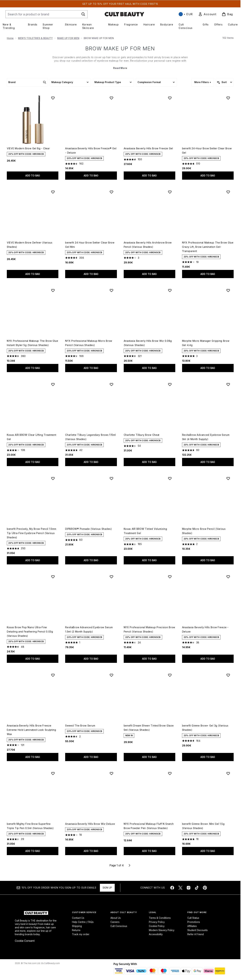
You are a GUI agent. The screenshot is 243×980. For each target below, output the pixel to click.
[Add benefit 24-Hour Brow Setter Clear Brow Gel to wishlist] (228, 98)
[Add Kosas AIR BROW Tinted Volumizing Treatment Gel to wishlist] (170, 478)
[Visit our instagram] (189, 888)
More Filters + (203, 82)
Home (10, 38)
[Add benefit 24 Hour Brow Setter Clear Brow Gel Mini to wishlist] (111, 192)
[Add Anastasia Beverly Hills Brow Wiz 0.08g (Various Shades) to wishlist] (170, 290)
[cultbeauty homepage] (124, 14)
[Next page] (129, 865)
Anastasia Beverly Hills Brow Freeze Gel (148, 148)
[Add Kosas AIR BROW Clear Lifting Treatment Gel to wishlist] (53, 384)
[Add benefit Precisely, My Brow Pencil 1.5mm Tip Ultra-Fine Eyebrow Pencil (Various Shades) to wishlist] (53, 478)
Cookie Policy (157, 926)
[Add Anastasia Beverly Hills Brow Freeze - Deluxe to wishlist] (228, 577)
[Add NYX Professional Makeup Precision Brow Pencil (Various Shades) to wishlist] (170, 577)
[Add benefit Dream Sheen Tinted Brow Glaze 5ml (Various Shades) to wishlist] (170, 675)
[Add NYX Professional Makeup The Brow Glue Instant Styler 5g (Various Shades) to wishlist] (53, 290)
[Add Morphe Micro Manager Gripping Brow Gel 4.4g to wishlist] (228, 290)
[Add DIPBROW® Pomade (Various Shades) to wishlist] (111, 478)
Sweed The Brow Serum (80, 726)
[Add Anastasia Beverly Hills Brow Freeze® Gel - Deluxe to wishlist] (111, 98)
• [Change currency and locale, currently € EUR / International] (186, 14)
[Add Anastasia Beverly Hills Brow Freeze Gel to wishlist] (170, 98)
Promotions (194, 922)
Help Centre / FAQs (83, 922)
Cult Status (193, 918)
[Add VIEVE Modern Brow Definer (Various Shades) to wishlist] (53, 192)
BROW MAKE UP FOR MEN (120, 48)
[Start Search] (83, 14)
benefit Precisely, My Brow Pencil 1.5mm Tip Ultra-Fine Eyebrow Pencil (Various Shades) (31, 533)
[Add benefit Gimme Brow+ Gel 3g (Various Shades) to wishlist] (228, 675)
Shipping (77, 926)
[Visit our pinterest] (205, 888)
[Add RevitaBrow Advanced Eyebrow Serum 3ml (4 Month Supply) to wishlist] (228, 384)
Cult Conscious (119, 926)
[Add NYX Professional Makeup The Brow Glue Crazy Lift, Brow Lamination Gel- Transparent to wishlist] (228, 192)
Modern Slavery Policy (162, 930)
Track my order (81, 934)
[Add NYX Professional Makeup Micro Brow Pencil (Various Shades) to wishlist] (111, 290)
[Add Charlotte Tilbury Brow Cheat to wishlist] (170, 384)
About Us (116, 918)
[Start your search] (46, 14)
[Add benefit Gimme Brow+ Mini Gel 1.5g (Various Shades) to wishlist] (228, 773)
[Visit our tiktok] (197, 888)
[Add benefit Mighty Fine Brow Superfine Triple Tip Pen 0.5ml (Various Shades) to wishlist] (53, 773)
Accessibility (156, 934)
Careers (115, 922)
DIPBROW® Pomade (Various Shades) (88, 529)
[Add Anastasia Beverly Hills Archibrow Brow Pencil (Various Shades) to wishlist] (170, 192)
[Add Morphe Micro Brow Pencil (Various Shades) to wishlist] (228, 478)
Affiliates (192, 926)
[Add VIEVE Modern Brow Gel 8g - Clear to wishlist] (53, 98)
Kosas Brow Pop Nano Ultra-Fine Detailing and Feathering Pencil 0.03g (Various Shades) (30, 632)
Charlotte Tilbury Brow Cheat (142, 435)
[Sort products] (225, 82)
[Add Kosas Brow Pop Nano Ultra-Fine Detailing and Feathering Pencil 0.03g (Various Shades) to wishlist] (53, 577)
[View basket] (227, 14)
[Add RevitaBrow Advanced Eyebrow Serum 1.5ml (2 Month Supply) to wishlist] (111, 577)
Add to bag (33, 175)
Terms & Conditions (160, 918)
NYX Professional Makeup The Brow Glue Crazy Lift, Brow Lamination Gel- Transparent (208, 247)
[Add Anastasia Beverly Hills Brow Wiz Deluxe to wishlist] (111, 773)
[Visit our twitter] (180, 888)
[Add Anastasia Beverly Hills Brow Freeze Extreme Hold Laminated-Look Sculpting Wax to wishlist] (53, 675)
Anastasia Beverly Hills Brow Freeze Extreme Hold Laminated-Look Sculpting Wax (31, 730)
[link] (207, 14)
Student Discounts (197, 930)
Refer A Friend (196, 934)
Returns (76, 930)
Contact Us (78, 918)
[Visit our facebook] (172, 888)
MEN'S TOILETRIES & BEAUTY (35, 38)
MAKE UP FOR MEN (68, 38)
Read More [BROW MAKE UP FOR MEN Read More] (120, 68)
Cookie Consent (25, 941)
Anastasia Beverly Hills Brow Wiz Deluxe (90, 824)
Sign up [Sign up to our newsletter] (107, 888)
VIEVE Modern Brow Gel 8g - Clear (28, 148)
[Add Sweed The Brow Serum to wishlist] (111, 675)
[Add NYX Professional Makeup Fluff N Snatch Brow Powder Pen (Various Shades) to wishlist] (170, 773)
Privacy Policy (157, 922)
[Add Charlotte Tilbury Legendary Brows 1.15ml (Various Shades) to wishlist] (111, 384)
